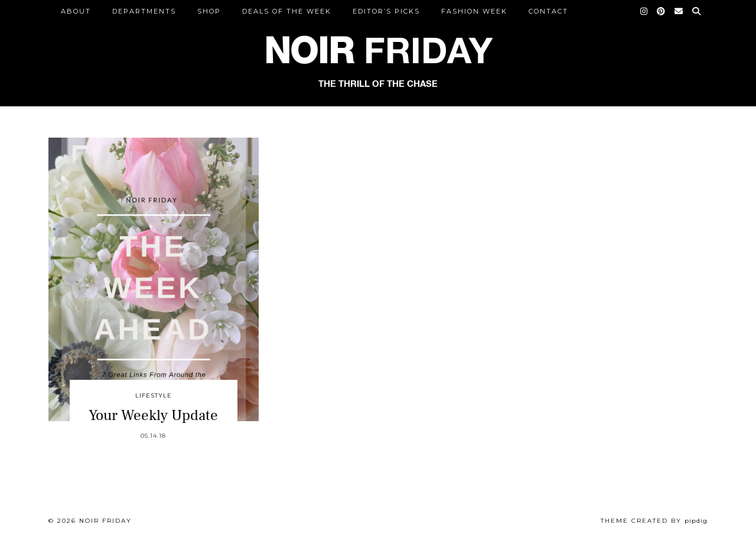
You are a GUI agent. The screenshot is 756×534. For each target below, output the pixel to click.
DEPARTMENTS (144, 11)
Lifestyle (154, 395)
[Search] (697, 11)
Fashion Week (474, 11)
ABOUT (76, 11)
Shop (209, 11)
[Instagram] (644, 11)
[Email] (679, 11)
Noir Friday (105, 521)
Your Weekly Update (153, 415)
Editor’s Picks (386, 11)
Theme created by (654, 521)
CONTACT (548, 11)
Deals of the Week (287, 11)
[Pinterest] (661, 11)
